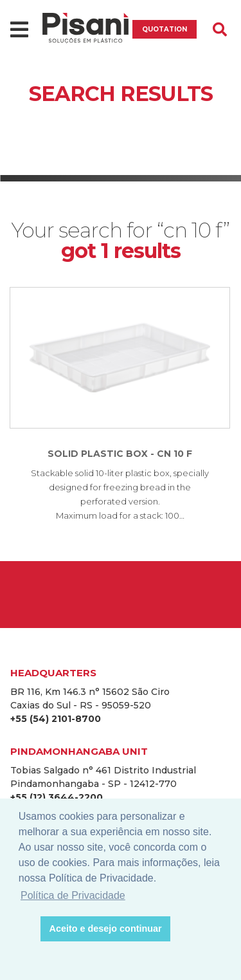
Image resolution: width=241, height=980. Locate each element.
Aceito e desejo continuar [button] (106, 929)
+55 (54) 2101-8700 (56, 719)
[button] (27, 929)
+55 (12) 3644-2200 (57, 797)
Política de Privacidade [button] (73, 895)
